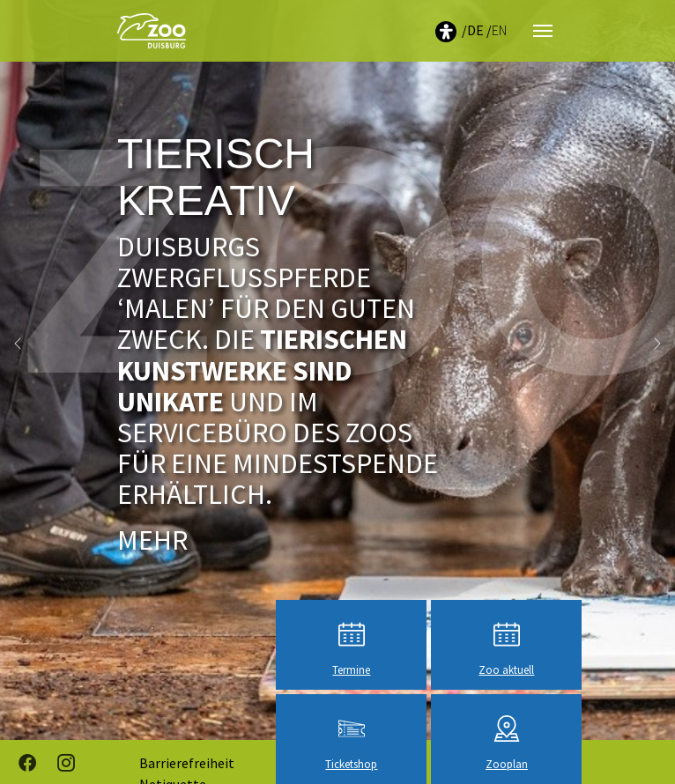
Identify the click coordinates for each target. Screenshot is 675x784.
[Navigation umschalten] (543, 31)
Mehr (152, 540)
